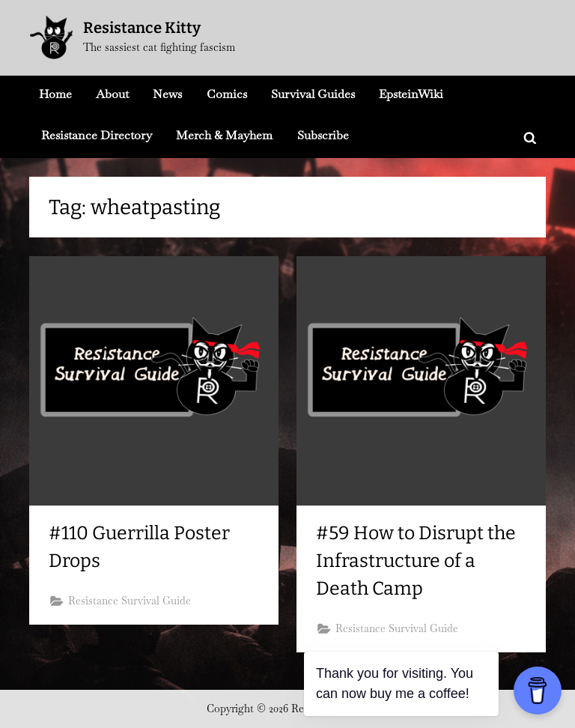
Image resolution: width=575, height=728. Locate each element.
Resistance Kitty (142, 28)
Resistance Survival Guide (130, 601)
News (167, 94)
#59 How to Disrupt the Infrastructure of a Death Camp (416, 561)
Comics (227, 94)
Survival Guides (313, 94)
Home (55, 94)
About (112, 94)
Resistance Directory (97, 135)
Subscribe (323, 135)
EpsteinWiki (411, 94)
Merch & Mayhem (224, 135)
